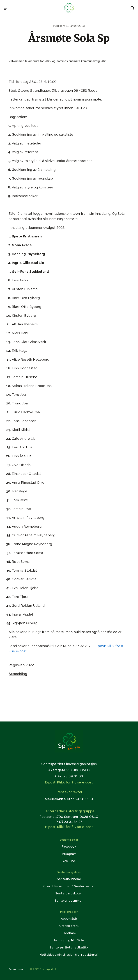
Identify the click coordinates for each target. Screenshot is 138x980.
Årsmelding (18, 674)
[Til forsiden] (69, 13)
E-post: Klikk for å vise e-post (69, 782)
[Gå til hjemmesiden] (69, 751)
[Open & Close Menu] (6, 9)
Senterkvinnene (69, 879)
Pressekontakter (69, 792)
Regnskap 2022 (21, 665)
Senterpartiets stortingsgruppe (69, 811)
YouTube (69, 861)
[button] (132, 9)
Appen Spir (69, 919)
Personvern (16, 969)
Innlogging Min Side (69, 940)
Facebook (69, 847)
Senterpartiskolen (69, 893)
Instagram (69, 854)
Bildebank (69, 933)
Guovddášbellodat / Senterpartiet (69, 886)
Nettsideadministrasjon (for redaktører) (69, 955)
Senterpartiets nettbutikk (69, 947)
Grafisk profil (69, 926)
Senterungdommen (69, 901)
